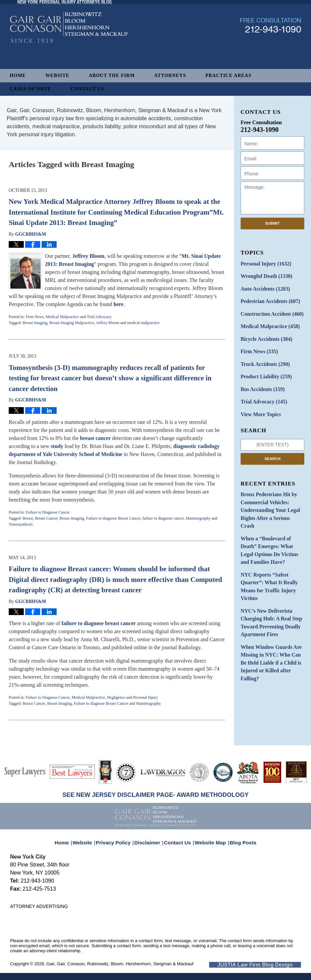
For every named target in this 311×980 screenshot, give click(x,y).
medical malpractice (143, 323)
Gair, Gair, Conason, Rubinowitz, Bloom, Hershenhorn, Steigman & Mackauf (120, 964)
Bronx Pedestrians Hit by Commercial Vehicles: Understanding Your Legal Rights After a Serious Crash (269, 494)
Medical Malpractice (62, 317)
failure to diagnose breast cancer (99, 623)
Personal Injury (145, 697)
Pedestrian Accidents (267, 298)
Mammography (198, 518)
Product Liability (264, 369)
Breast (28, 518)
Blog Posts (239, 838)
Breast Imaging (35, 323)
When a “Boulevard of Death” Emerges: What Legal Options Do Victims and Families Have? (272, 523)
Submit (272, 223)
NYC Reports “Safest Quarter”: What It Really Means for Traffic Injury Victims (266, 552)
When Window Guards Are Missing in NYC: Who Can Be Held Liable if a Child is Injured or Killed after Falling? (272, 618)
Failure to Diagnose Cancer (48, 512)
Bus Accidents (260, 381)
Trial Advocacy (99, 317)
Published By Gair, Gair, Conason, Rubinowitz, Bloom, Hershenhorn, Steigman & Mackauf (271, 45)
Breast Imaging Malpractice (72, 323)
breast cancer (96, 438)
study (57, 446)
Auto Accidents (263, 287)
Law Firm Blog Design (269, 964)
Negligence (116, 697)
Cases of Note (30, 89)
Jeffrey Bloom (88, 256)
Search (272, 448)
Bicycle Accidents (264, 334)
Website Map (209, 838)
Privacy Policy (118, 838)
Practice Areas (228, 76)
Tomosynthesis (21, 524)
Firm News (35, 317)
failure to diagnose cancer (163, 518)
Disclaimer (149, 838)
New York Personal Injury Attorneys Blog (69, 47)
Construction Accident (269, 310)
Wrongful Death (264, 275)
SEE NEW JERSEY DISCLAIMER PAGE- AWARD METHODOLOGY (155, 795)
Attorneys (170, 76)
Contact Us (87, 89)
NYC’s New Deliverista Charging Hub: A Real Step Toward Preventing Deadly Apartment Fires (268, 585)
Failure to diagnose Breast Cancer (113, 518)
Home (18, 76)
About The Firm (112, 76)
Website (57, 76)
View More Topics (259, 404)
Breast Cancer (46, 518)
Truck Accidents (263, 357)
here (118, 304)
